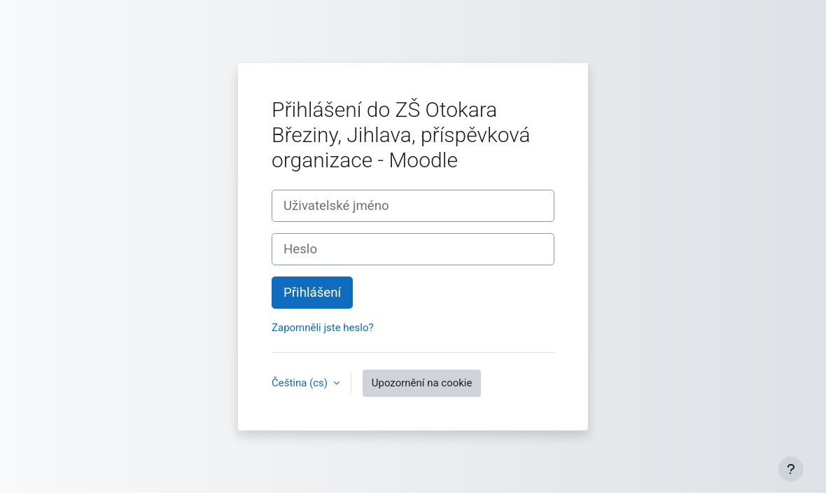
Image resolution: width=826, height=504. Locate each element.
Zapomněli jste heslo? (323, 328)
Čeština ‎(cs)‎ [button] (301, 383)
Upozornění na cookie (422, 383)
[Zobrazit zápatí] (791, 469)
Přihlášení (312, 293)
